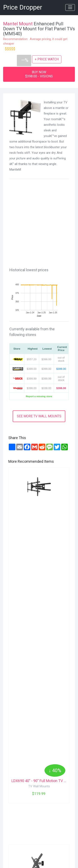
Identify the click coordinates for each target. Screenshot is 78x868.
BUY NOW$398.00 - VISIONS (39, 74)
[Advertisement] (39, 223)
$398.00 (61, 388)
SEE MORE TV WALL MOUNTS (39, 416)
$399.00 (61, 369)
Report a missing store (39, 396)
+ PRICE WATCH (47, 59)
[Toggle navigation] (70, 7)
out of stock (61, 359)
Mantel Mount (18, 24)
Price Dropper (23, 7)
